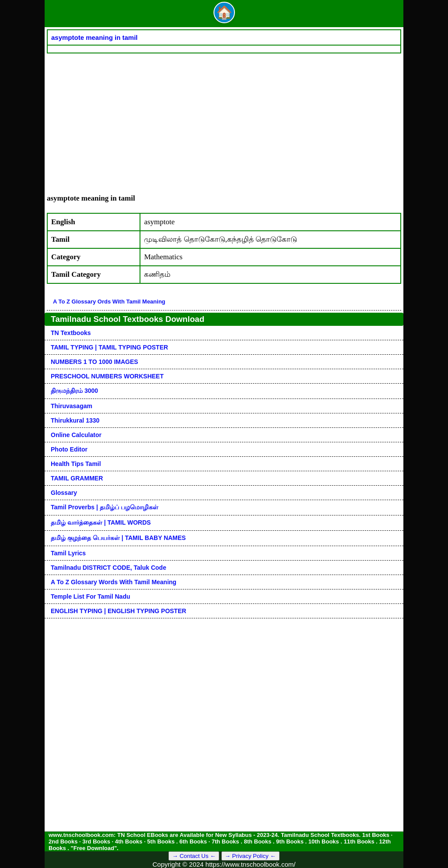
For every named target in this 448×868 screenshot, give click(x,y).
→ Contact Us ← (194, 856)
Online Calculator (76, 435)
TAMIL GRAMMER (77, 478)
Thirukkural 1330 (75, 420)
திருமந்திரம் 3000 (74, 391)
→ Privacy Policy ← (250, 856)
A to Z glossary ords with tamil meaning (109, 302)
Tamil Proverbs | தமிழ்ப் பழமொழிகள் (105, 507)
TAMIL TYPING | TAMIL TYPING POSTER (109, 347)
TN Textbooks (71, 333)
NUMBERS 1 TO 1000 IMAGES (94, 362)
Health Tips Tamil (76, 464)
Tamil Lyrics (68, 553)
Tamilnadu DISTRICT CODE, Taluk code (108, 568)
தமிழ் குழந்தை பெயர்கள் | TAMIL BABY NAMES (118, 538)
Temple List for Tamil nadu (91, 596)
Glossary (64, 493)
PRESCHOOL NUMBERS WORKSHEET (107, 376)
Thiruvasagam (72, 406)
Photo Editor (69, 449)
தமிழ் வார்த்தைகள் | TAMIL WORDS (101, 522)
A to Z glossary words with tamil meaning (114, 582)
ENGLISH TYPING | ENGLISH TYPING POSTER (119, 611)
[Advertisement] (224, 119)
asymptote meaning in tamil (94, 37)
